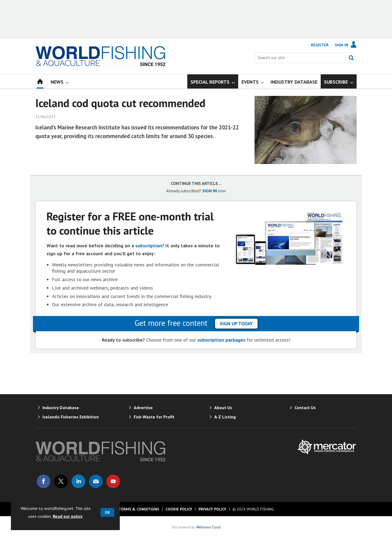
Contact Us (305, 408)
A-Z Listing (225, 417)
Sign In (342, 45)
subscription (149, 246)
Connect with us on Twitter (61, 481)
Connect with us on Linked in (78, 481)
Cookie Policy (179, 509)
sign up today (236, 323)
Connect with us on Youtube (113, 481)
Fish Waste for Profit (154, 417)
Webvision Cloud (208, 527)
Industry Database (61, 408)
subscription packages (221, 340)
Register (320, 45)
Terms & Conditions (139, 509)
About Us (223, 408)
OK (107, 512)
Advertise (143, 408)
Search (351, 58)
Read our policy (68, 516)
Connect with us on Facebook (44, 481)
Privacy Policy (212, 509)
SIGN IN (210, 191)
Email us (96, 481)
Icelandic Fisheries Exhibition (71, 417)
